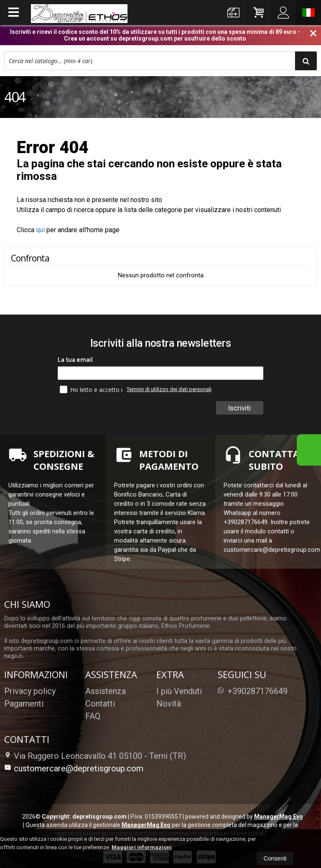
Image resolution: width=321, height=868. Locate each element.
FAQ (93, 716)
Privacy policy (30, 691)
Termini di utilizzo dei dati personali (169, 389)
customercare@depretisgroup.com (74, 768)
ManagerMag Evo (279, 817)
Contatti (100, 704)
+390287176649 (253, 691)
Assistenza (106, 691)
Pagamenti (24, 704)
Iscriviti (239, 408)
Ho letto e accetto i (92, 389)
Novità (169, 704)
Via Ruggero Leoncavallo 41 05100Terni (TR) (95, 756)
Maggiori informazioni (142, 847)
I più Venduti (179, 691)
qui (40, 230)
